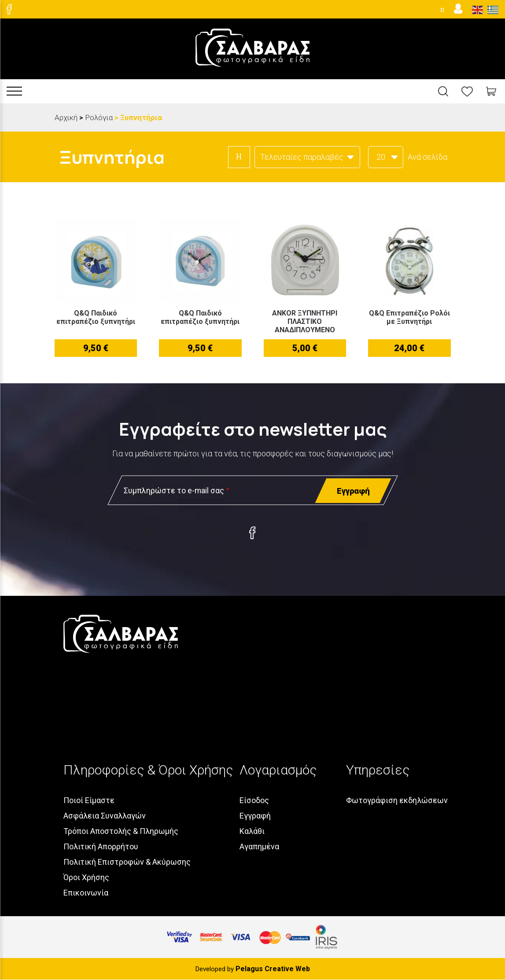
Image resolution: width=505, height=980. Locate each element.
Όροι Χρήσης (86, 877)
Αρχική (66, 117)
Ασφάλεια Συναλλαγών (105, 816)
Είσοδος (254, 800)
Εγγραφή (255, 816)
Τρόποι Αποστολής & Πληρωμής (121, 831)
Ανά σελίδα (428, 157)
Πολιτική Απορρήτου (101, 846)
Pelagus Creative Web (273, 969)
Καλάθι (252, 831)
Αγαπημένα (259, 846)
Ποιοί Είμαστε (89, 800)
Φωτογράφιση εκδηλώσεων (397, 800)
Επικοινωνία (86, 893)
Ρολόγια (99, 117)
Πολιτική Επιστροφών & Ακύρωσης (127, 862)
